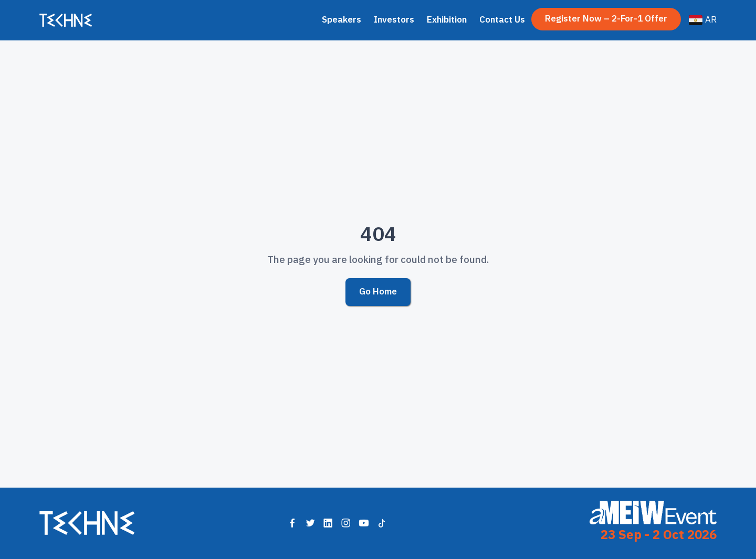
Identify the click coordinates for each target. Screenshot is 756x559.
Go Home (378, 292)
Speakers (342, 20)
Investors (394, 20)
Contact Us (502, 20)
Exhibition (447, 20)
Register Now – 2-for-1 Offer (606, 19)
